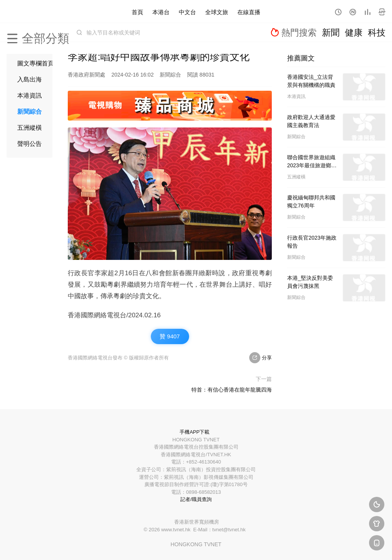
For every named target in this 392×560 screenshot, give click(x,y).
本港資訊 (29, 96)
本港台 (161, 11)
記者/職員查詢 (196, 499)
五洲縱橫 (29, 128)
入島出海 (29, 79)
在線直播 (249, 11)
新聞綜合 (29, 112)
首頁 (137, 11)
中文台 (187, 11)
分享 (261, 358)
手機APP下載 (194, 432)
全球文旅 (217, 11)
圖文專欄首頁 (36, 63)
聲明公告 (29, 144)
